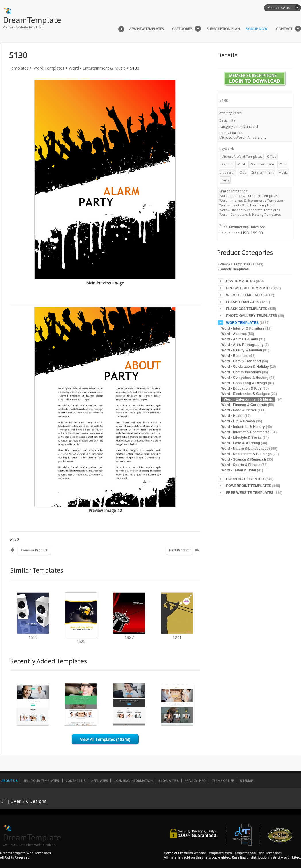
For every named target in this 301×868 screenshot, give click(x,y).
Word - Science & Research (244, 459)
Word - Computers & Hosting (245, 378)
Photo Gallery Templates (252, 316)
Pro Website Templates (249, 288)
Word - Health (232, 416)
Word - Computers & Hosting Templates (250, 214)
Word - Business (235, 356)
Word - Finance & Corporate (244, 405)
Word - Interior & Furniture (243, 328)
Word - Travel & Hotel (239, 470)
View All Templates (235, 264)
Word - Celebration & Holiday (245, 367)
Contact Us (75, 781)
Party (225, 180)
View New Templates (146, 29)
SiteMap (246, 781)
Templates (19, 68)
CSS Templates (240, 281)
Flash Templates (243, 302)
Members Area (279, 8)
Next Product (179, 550)
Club (243, 172)
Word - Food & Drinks (239, 410)
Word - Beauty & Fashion (242, 350)
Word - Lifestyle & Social (241, 438)
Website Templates (245, 295)
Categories (182, 29)
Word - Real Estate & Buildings (246, 454)
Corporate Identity (245, 479)
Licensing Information (133, 781)
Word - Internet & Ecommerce (245, 432)
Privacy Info (195, 781)
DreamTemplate (32, 20)
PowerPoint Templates (249, 486)
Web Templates (237, 853)
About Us (9, 781)
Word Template (262, 164)
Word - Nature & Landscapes (245, 449)
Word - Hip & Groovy (238, 421)
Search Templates (234, 269)
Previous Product (34, 550)
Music (283, 172)
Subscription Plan (223, 29)
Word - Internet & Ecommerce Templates (251, 200)
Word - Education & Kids (241, 388)
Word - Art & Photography (242, 345)
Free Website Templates (250, 493)
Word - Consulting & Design (244, 383)
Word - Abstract (234, 334)
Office (272, 156)
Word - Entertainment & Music (97, 68)
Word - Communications (241, 372)
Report (227, 164)
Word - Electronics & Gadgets (245, 394)
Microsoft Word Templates (242, 156)
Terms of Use (223, 781)
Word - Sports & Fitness (241, 465)
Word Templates (49, 68)
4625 (81, 639)
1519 (33, 635)
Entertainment (263, 172)
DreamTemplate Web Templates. (26, 853)
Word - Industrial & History (243, 427)
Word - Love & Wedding (241, 443)
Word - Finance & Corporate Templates (249, 210)
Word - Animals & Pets (240, 339)
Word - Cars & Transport (241, 361)
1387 (129, 635)
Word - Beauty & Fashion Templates (247, 205)
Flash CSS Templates (247, 309)
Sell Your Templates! (41, 781)
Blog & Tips (169, 781)
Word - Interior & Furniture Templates (249, 196)
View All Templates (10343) (105, 739)
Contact (284, 29)
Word (241, 164)
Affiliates (99, 781)
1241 (177, 635)
